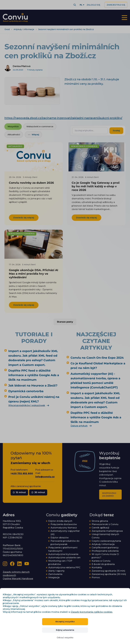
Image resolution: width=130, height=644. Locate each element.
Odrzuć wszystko (65, 637)
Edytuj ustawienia (65, 630)
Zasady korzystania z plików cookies (92, 612)
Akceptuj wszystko (65, 622)
